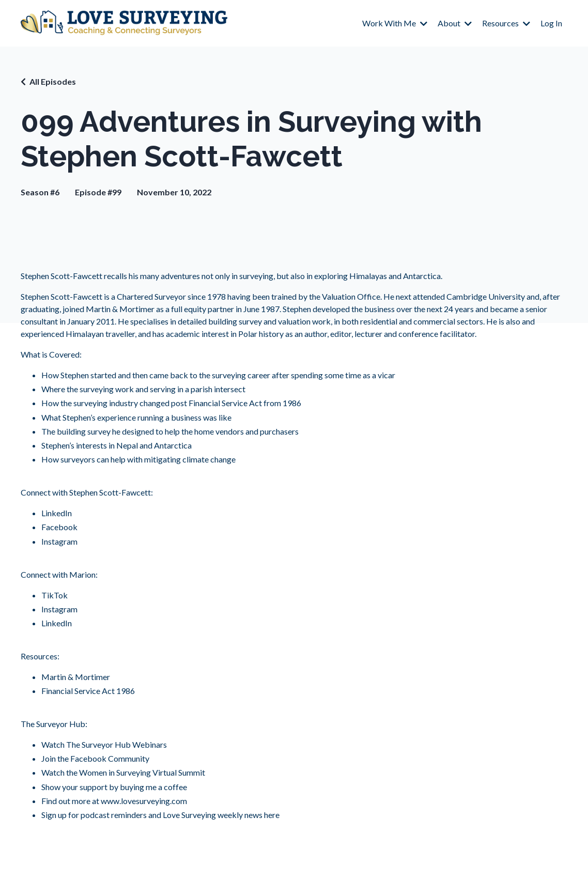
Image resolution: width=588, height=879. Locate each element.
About (455, 23)
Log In (551, 23)
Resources (506, 23)
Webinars (149, 744)
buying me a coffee (153, 787)
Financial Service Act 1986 (88, 691)
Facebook (59, 527)
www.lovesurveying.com (144, 801)
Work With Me (395, 23)
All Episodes (53, 81)
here (271, 815)
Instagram (59, 541)
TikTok (55, 595)
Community (128, 758)
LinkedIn (57, 513)
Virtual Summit (178, 772)
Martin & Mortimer (120, 309)
